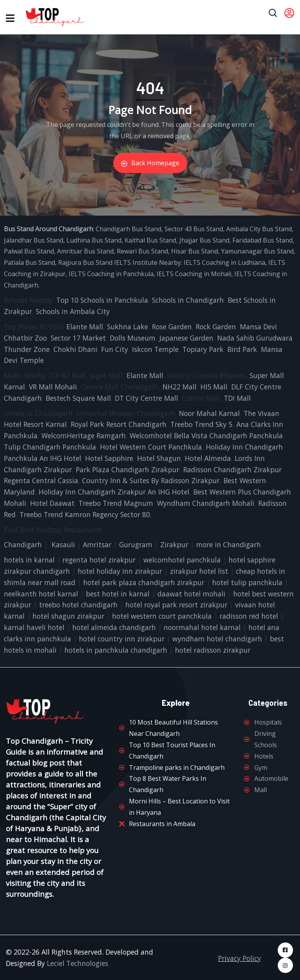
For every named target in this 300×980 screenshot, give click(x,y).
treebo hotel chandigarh (78, 605)
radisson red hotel (249, 616)
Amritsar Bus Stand (85, 251)
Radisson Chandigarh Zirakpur (232, 469)
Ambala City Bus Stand (259, 229)
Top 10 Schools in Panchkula (102, 300)
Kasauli (63, 544)
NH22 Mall (179, 387)
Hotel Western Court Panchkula (151, 447)
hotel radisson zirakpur (213, 650)
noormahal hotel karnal (202, 627)
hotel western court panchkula (162, 616)
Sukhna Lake (128, 327)
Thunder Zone (27, 349)
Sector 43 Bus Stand (194, 229)
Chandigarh (23, 544)
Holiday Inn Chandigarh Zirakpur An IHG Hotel (114, 492)
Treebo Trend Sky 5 (201, 424)
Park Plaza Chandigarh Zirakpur (128, 469)
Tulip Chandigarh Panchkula (50, 447)
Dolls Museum (133, 338)
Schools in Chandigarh (188, 300)
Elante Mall (85, 327)
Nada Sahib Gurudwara (255, 338)
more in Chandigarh (229, 544)
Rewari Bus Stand (142, 251)
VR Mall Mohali (53, 387)
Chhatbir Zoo (25, 338)
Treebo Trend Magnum (116, 503)
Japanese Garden (186, 338)
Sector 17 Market (78, 338)
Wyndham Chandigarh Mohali (206, 503)
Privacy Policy (239, 958)
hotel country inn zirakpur (122, 639)
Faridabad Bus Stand (262, 240)
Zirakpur (174, 544)
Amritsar (97, 544)
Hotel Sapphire (109, 458)
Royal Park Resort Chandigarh (119, 424)
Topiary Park (203, 349)
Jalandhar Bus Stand (34, 240)
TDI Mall (237, 398)
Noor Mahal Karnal (209, 413)
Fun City (115, 349)
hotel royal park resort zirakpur (176, 605)
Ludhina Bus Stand (94, 240)
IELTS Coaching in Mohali (194, 274)
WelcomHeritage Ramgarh (84, 436)
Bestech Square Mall (78, 398)
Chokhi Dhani (75, 349)
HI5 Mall (214, 387)
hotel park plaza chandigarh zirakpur (144, 582)
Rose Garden (172, 327)
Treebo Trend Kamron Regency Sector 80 (85, 514)
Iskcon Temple (155, 349)
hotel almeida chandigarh (114, 627)
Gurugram (136, 544)
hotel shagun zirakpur (68, 616)
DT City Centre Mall (146, 398)
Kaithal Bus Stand (150, 240)
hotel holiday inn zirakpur (120, 571)
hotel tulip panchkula (247, 582)
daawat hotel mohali (191, 594)
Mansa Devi (258, 327)
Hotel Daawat (52, 503)
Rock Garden (216, 327)
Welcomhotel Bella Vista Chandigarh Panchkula (206, 436)
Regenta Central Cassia (41, 480)
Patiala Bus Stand (29, 262)
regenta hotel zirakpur (99, 560)
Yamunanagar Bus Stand (257, 251)
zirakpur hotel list (199, 571)
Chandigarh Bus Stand (129, 229)
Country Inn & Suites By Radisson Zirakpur (151, 480)
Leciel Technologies (78, 963)
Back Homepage (150, 163)
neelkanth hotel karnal (41, 594)
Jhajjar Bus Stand (204, 240)
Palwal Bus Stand (29, 251)
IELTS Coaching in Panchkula (111, 274)
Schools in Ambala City (73, 311)
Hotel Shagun (159, 458)
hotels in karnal (29, 560)
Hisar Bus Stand (195, 251)
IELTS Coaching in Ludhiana (224, 262)
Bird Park (242, 349)
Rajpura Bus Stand (85, 262)
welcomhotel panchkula (182, 560)
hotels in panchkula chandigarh (116, 650)
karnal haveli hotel (34, 627)
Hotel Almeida (208, 458)
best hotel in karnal (118, 594)
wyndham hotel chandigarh (217, 639)
